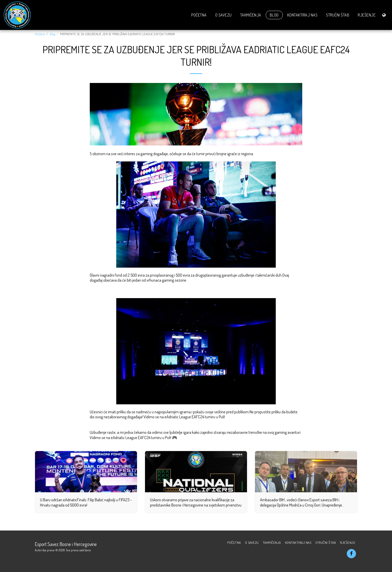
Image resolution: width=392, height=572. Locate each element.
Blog (52, 34)
